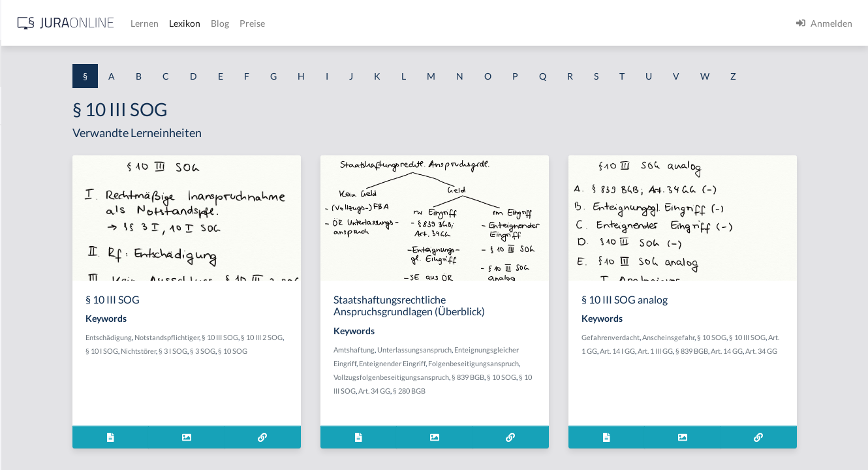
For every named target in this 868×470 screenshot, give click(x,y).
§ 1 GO (24, 197)
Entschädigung (255, 361)
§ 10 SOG (801, 361)
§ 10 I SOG (278, 375)
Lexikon (392, 23)
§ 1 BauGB (31, 168)
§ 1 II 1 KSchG (38, 432)
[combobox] (104, 63)
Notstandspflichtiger (313, 361)
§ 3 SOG (379, 375)
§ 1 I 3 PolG (33, 374)
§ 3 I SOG (349, 375)
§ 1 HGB (27, 227)
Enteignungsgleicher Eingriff (496, 387)
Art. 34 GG (524, 429)
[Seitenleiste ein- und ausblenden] (188, 20)
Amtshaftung (472, 374)
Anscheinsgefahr (758, 361)
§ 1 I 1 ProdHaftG (46, 286)
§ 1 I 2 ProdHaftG (46, 344)
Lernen (352, 23)
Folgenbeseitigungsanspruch (497, 401)
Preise (460, 23)
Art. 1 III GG (775, 375)
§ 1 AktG (28, 139)
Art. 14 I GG (737, 375)
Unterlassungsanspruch (533, 374)
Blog (427, 23)
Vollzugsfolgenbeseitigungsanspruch (509, 415)
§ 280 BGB (559, 429)
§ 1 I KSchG (33, 403)
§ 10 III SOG (366, 361)
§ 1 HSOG (30, 256)
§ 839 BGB (586, 415)
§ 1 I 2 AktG (34, 315)
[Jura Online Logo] (273, 23)
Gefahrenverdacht (700, 361)
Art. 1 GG (703, 375)
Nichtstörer (315, 375)
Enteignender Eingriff (576, 387)
